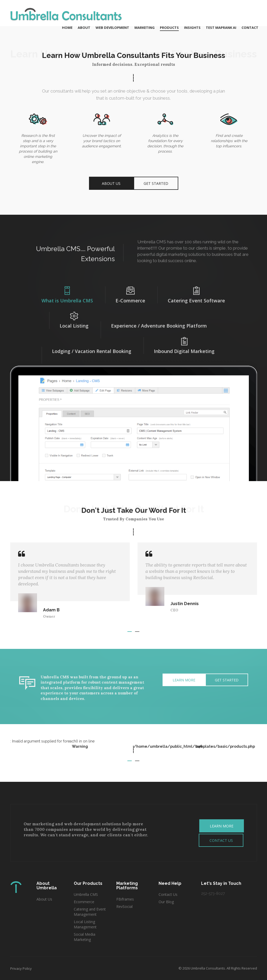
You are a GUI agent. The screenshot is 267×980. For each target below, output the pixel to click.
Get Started (156, 183)
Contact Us (168, 894)
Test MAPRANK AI (221, 28)
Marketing (145, 28)
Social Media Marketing (85, 937)
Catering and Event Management (90, 912)
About (84, 28)
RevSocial (124, 906)
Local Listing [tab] (74, 316)
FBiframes (125, 899)
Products (169, 28)
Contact (250, 28)
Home (67, 28)
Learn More (164, 682)
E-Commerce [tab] (130, 291)
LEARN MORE (222, 826)
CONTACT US (221, 840)
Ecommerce (85, 902)
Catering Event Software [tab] (196, 291)
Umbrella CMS (86, 894)
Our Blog (166, 902)
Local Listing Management (85, 924)
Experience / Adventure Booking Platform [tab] (159, 322)
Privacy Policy (21, 968)
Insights (192, 28)
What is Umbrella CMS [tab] (67, 291)
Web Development (112, 28)
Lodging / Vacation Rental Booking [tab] (92, 347)
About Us (111, 183)
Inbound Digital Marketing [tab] (184, 342)
